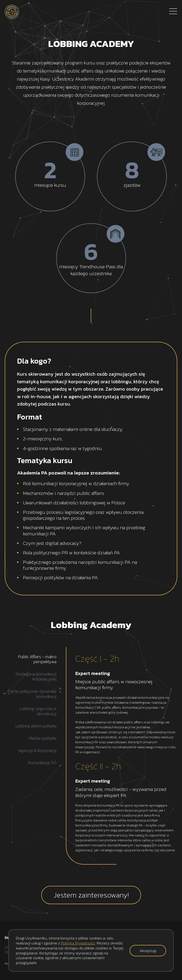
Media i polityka (43, 738)
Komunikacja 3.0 (42, 763)
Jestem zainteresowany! (91, 895)
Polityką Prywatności (78, 943)
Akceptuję (148, 951)
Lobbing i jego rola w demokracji (38, 711)
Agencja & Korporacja (37, 751)
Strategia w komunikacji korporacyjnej (36, 677)
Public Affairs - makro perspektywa (37, 659)
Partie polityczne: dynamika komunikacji (32, 694)
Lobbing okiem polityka (36, 726)
